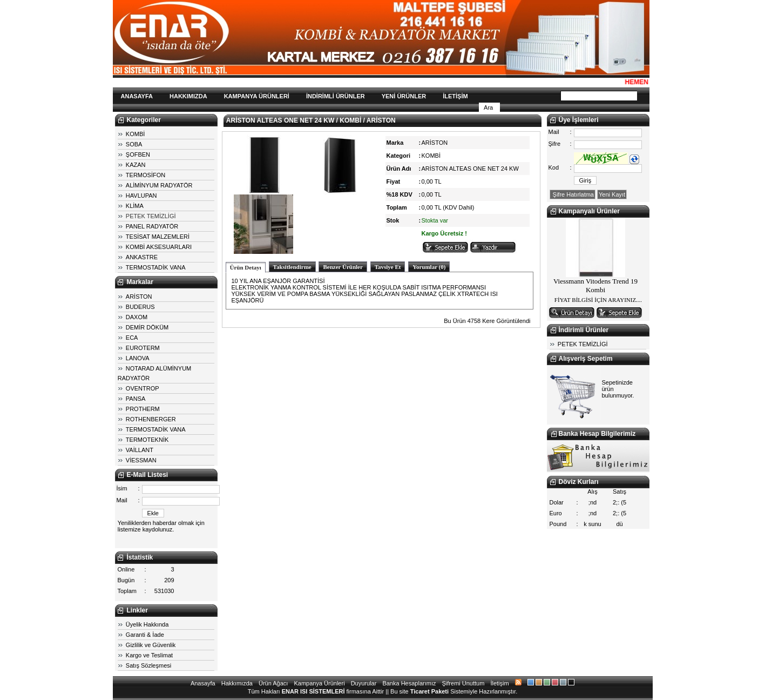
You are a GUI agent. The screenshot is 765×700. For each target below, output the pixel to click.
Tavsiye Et (388, 267)
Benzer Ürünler (343, 267)
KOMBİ (135, 134)
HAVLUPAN (141, 196)
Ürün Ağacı (273, 683)
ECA (132, 338)
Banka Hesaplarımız (409, 683)
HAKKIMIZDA (188, 96)
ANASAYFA (137, 96)
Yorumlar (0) (429, 267)
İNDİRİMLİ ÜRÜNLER (336, 96)
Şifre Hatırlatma (573, 194)
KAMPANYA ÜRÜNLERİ (257, 96)
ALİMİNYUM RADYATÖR (159, 185)
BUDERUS (140, 307)
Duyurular (364, 683)
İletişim (499, 683)
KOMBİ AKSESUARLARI (159, 247)
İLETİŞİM (455, 96)
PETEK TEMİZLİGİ (151, 216)
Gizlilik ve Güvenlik (151, 645)
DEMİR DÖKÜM (147, 327)
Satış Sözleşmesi (148, 665)
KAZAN (136, 165)
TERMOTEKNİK (147, 440)
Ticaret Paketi (429, 691)
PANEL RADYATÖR (152, 226)
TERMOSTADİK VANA (156, 267)
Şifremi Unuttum (463, 683)
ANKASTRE (142, 257)
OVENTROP (143, 388)
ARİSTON (139, 297)
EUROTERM (143, 348)
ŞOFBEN (138, 154)
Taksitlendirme (292, 267)
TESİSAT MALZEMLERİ (158, 237)
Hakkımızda (237, 683)
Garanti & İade (145, 635)
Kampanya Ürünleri (319, 683)
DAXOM (137, 317)
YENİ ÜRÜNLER (404, 96)
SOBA (134, 144)
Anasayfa (203, 683)
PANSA (136, 399)
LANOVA (138, 358)
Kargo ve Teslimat (149, 655)
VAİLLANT (140, 450)
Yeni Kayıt (612, 194)
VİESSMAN (141, 460)
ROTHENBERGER (151, 419)
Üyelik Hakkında (147, 624)
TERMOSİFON (145, 175)
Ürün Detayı (246, 267)
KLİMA (135, 206)
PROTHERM (143, 409)
